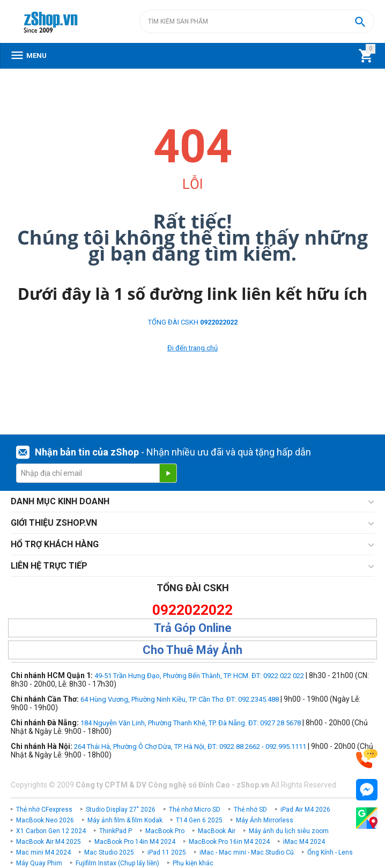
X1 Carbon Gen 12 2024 (51, 831)
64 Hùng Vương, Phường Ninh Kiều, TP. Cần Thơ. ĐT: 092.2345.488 (180, 699)
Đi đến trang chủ (192, 348)
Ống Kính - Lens (330, 852)
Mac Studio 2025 (109, 852)
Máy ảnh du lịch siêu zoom (289, 831)
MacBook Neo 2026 (45, 820)
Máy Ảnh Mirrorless (265, 820)
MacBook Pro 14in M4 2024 (135, 842)
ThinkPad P (116, 831)
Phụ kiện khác (193, 863)
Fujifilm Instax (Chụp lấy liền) (117, 863)
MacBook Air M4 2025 (49, 842)
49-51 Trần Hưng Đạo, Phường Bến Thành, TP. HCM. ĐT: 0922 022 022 (199, 676)
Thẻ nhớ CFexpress (44, 810)
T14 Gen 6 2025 (199, 820)
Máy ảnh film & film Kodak (125, 820)
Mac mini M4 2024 (43, 852)
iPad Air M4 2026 (305, 810)
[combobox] (257, 21)
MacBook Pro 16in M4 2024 (229, 842)
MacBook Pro (165, 831)
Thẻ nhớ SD (250, 810)
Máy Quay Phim (39, 863)
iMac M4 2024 (304, 842)
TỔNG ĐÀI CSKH (193, 322)
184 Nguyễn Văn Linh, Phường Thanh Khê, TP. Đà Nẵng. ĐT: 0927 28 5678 (191, 723)
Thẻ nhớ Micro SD (195, 810)
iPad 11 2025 (167, 852)
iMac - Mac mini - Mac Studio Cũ (247, 852)
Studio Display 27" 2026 (121, 810)
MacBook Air (217, 831)
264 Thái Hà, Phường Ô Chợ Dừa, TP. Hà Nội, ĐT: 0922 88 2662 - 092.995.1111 (190, 746)
